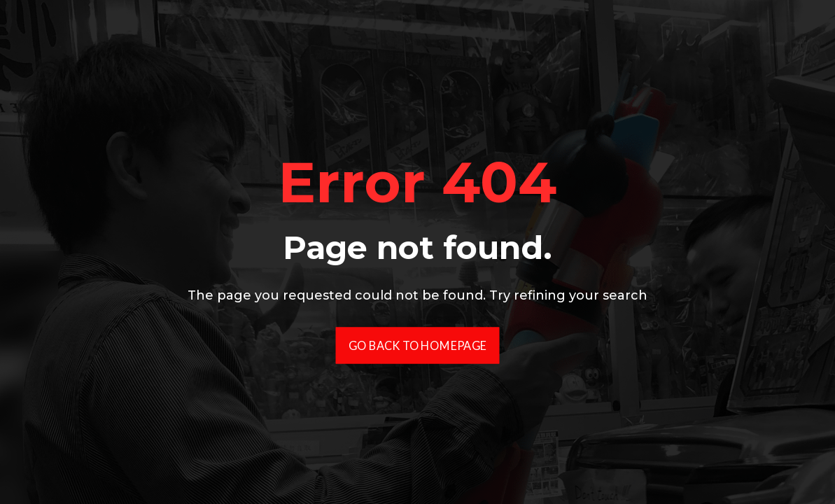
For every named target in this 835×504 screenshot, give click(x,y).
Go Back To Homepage (417, 345)
